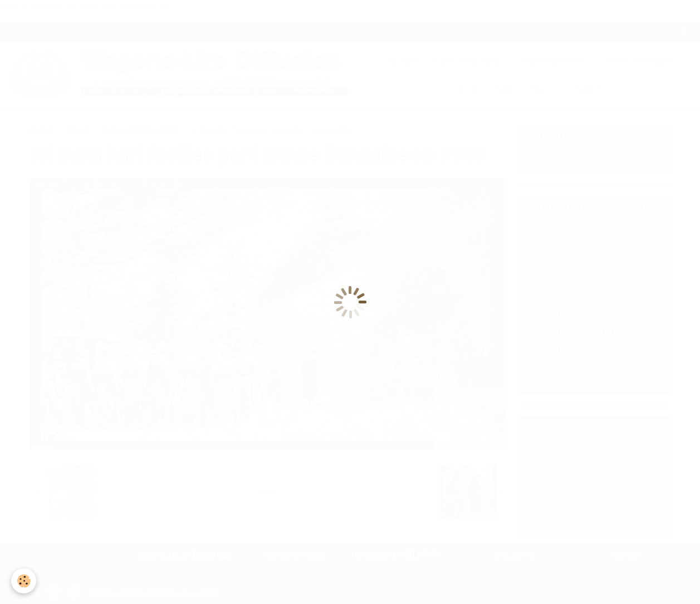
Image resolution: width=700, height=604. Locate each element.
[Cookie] (24, 581)
